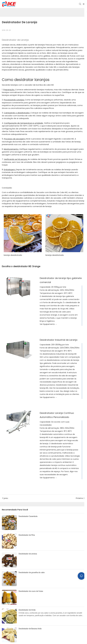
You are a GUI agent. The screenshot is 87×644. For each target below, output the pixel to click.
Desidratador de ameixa (28, 554)
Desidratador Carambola (28, 516)
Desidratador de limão (27, 610)
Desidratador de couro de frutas (31, 591)
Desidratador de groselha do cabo (32, 572)
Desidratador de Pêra (27, 535)
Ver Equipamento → (48, 324)
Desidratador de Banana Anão (30, 629)
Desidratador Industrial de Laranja (59, 340)
